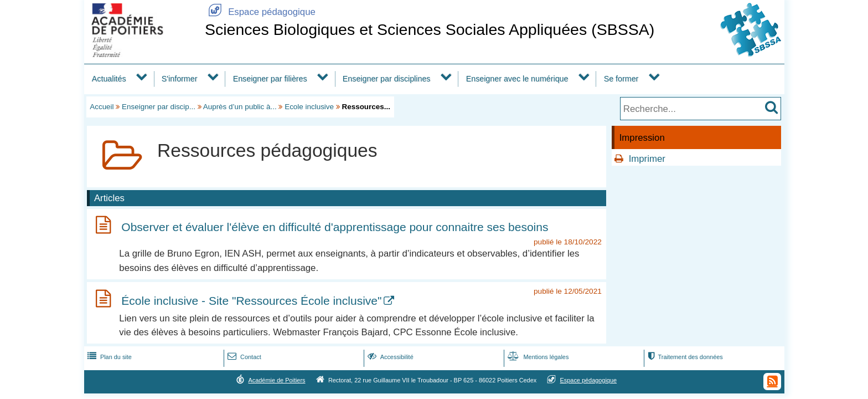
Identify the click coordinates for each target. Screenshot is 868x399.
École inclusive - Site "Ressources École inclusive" (251, 301)
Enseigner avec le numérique (517, 79)
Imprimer (647, 159)
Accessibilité (389, 357)
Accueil (102, 107)
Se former (621, 79)
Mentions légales (537, 357)
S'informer (180, 79)
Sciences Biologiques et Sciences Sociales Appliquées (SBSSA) (430, 29)
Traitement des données (684, 357)
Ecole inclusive (309, 107)
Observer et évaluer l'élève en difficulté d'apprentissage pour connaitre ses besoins (335, 227)
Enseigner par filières (270, 79)
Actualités (109, 79)
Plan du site (108, 357)
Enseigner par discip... (159, 107)
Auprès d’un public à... (240, 107)
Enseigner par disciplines (387, 79)
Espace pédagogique (260, 12)
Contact (243, 357)
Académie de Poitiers (277, 380)
